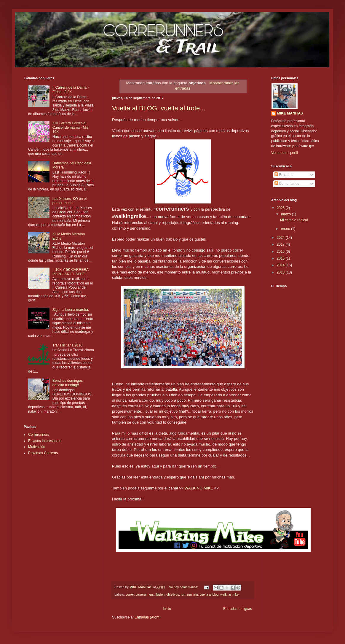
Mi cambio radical (294, 220)
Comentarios (287, 184)
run (183, 594)
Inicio (167, 609)
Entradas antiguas (238, 609)
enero (286, 229)
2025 (281, 208)
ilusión (160, 594)
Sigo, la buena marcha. (71, 310)
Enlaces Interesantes (45, 441)
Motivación (37, 447)
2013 (281, 272)
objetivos (173, 594)
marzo (286, 214)
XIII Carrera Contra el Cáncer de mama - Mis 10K (70, 127)
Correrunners (39, 435)
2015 (281, 258)
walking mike (229, 594)
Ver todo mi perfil (285, 153)
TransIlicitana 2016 (67, 345)
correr (130, 594)
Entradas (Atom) (147, 617)
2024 (281, 238)
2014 (281, 265)
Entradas (284, 175)
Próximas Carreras (43, 453)
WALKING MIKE (199, 488)
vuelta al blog (209, 594)
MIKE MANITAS (290, 113)
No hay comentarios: (184, 587)
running (193, 594)
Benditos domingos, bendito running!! (68, 383)
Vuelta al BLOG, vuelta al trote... (159, 108)
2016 (281, 252)
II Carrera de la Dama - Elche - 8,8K (71, 90)
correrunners (144, 594)
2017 (281, 244)
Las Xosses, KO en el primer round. (70, 201)
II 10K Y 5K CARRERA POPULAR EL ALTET (71, 272)
